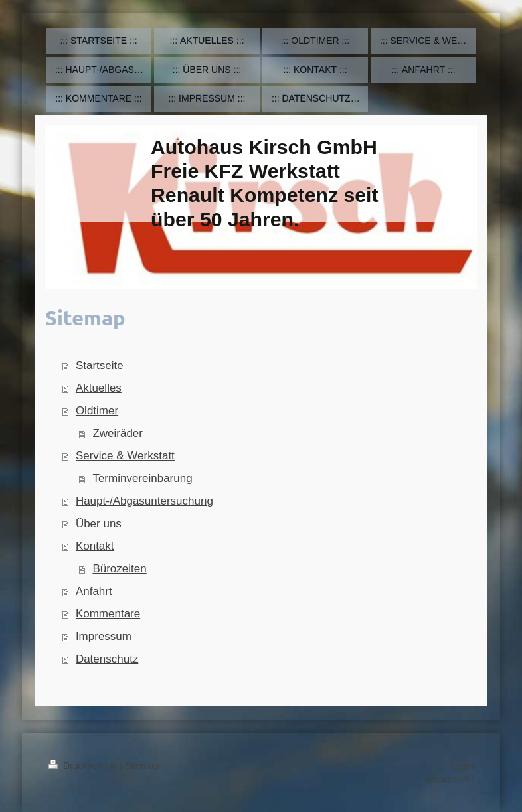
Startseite (100, 365)
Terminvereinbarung (142, 478)
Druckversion (84, 766)
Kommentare (108, 614)
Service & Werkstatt (125, 456)
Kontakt (95, 546)
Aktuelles (99, 388)
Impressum (104, 636)
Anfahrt (94, 591)
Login (462, 766)
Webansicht (449, 779)
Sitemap (142, 766)
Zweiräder (118, 433)
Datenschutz (107, 659)
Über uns (99, 524)
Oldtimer (97, 411)
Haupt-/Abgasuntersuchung (144, 501)
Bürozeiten (119, 569)
